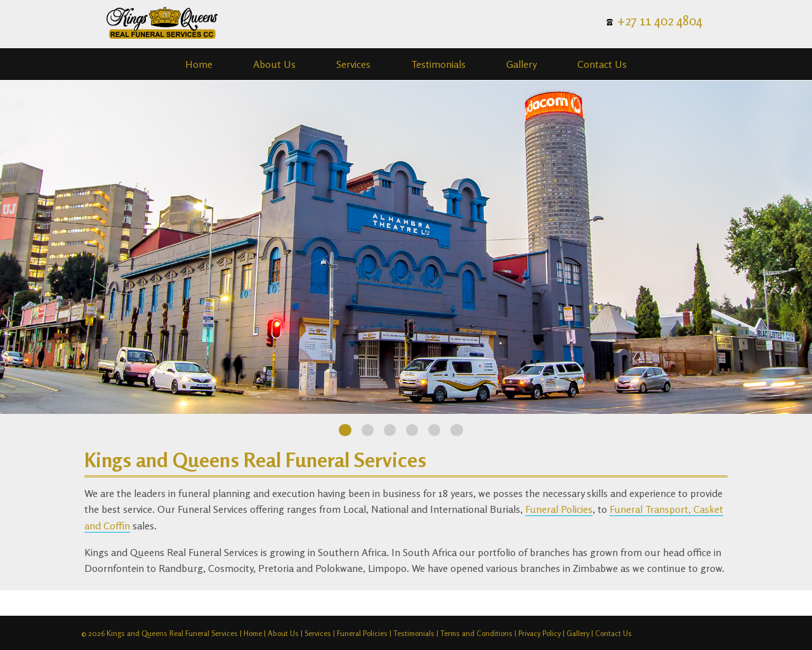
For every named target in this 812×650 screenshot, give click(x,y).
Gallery (521, 64)
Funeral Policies (559, 509)
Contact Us (602, 64)
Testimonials (438, 64)
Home (199, 64)
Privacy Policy (540, 633)
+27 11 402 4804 (660, 21)
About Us (274, 64)
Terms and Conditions (476, 633)
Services (353, 64)
